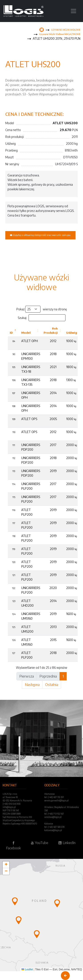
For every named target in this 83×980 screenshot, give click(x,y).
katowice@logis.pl (53, 830)
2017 (53, 445)
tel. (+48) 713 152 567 (54, 814)
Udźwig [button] (72, 333)
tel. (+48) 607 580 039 (54, 827)
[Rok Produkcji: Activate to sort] (53, 331)
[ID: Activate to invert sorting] (14, 331)
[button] (15, 901)
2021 (53, 367)
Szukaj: (22, 318)
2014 (53, 393)
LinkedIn (67, 843)
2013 (53, 627)
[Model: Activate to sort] (31, 331)
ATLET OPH (30, 341)
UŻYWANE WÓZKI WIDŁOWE (66, 30)
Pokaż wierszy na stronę (42, 309)
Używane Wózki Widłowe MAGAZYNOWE (60, 34)
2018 (53, 354)
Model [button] (26, 333)
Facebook (13, 846)
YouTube (39, 843)
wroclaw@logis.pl (53, 817)
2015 (53, 640)
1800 (71, 367)
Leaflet (27, 969)
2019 (53, 471)
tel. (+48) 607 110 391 (54, 797)
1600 (71, 614)
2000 (72, 445)
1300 (71, 380)
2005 (53, 419)
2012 (53, 341)
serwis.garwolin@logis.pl (56, 800)
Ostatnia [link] (52, 685)
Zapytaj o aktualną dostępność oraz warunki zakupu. (40, 235)
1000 (71, 341)
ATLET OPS (29, 419)
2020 (53, 588)
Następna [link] (32, 685)
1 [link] (63, 676)
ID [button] (11, 333)
